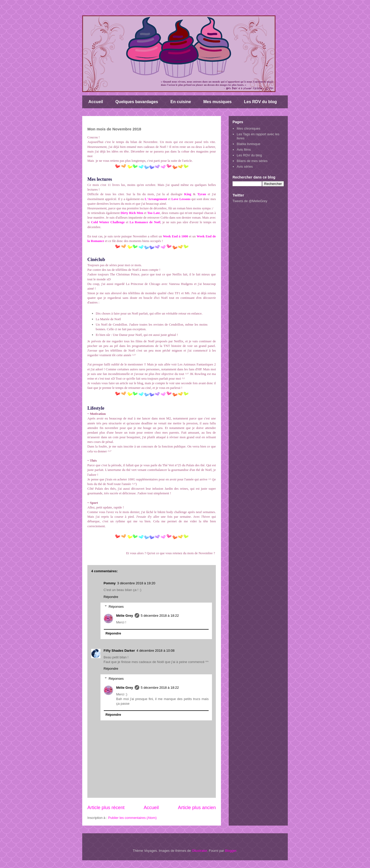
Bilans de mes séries (252, 161)
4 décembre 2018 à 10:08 (155, 651)
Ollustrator (199, 851)
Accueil (96, 102)
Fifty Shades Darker (119, 651)
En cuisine (181, 102)
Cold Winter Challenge (108, 222)
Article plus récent (106, 808)
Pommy (110, 583)
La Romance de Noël (145, 222)
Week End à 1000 (176, 236)
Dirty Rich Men (132, 213)
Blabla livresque (248, 144)
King (188, 194)
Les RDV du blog (261, 102)
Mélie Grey (125, 616)
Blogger (231, 851)
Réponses (116, 607)
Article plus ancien (197, 808)
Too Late (154, 213)
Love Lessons (181, 199)
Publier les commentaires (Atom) (132, 818)
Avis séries (245, 167)
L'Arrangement (156, 199)
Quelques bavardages (137, 102)
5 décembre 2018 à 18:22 (160, 616)
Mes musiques (217, 102)
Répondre (111, 597)
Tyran (202, 194)
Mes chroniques (248, 128)
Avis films (244, 150)
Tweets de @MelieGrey (250, 201)
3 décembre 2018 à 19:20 (136, 583)
